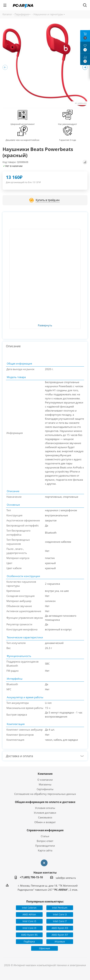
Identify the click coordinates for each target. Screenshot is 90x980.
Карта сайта (45, 850)
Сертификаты (45, 789)
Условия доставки (45, 813)
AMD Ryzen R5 (29, 935)
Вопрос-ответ (45, 841)
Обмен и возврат (45, 822)
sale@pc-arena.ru (66, 878)
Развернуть (45, 325)
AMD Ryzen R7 (60, 935)
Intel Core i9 (29, 928)
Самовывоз (45, 817)
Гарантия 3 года (68, 140)
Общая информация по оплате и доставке (45, 802)
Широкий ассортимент (23, 124)
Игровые (60, 942)
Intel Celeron (29, 908)
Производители (45, 846)
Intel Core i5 (29, 921)
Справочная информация (45, 830)
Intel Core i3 (60, 914)
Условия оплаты (45, 808)
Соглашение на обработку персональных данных (45, 794)
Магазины (45, 784)
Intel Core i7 (60, 921)
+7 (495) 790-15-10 (31, 877)
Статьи (45, 836)
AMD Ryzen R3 (60, 928)
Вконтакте (44, 863)
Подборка (29, 942)
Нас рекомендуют (67, 124)
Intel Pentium (60, 908)
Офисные (45, 948)
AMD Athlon (29, 914)
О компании (45, 780)
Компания (45, 774)
